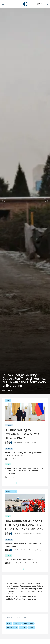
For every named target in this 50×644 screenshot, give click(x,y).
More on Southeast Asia (14, 569)
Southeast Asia (11, 491)
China (8, 401)
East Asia (17, 623)
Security (23, 628)
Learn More (14, 605)
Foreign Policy (12, 628)
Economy (31, 628)
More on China (11, 483)
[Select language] (41, 4)
